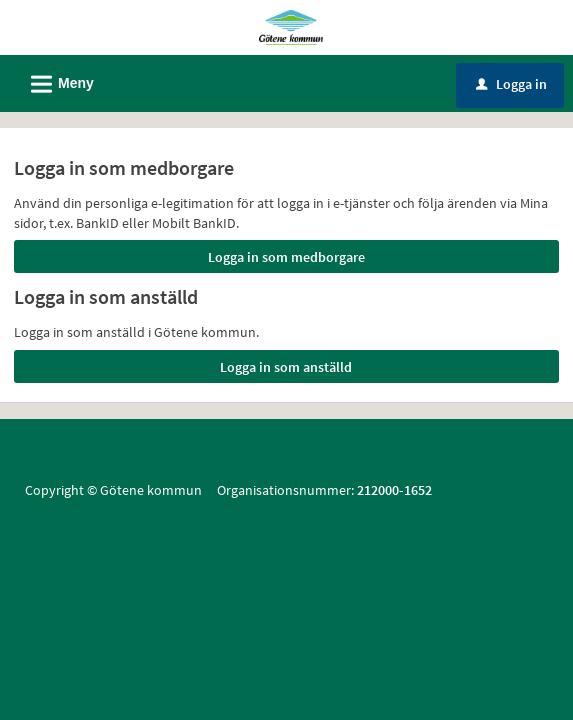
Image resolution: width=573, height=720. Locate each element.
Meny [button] (56, 81)
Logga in (511, 84)
